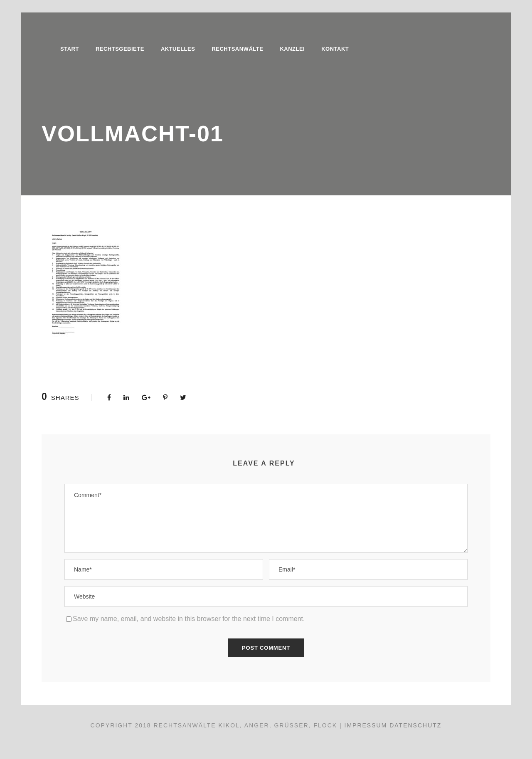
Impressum (366, 725)
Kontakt (335, 49)
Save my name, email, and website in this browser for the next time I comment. (189, 619)
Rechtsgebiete (120, 49)
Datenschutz (415, 725)
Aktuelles (178, 49)
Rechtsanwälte (237, 49)
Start (70, 49)
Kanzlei (292, 49)
